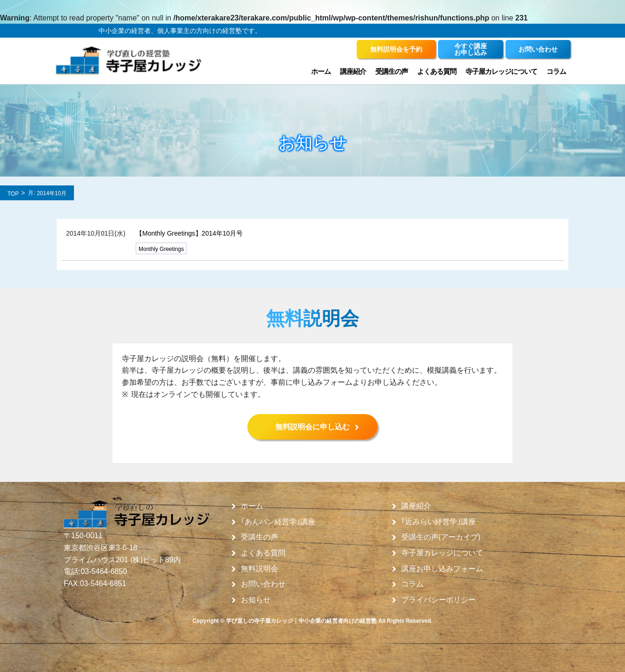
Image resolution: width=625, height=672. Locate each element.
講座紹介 (353, 71)
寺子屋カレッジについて (501, 71)
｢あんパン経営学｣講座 (278, 522)
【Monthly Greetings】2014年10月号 (189, 233)
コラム (556, 71)
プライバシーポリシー (439, 600)
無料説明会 (259, 569)
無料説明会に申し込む (312, 427)
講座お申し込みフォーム (442, 569)
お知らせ (256, 600)
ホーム (321, 71)
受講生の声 (392, 71)
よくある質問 (437, 71)
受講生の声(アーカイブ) (441, 537)
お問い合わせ (263, 584)
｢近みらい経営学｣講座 (439, 522)
